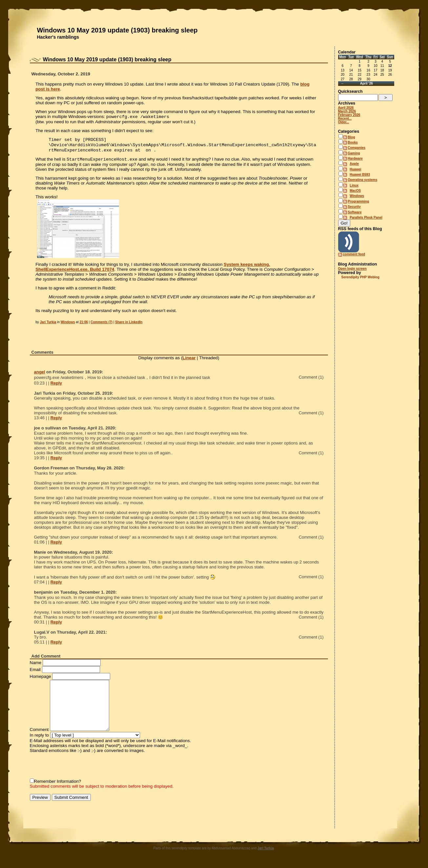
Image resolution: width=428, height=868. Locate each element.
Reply (56, 386)
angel (40, 375)
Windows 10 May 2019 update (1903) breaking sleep (117, 30)
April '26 (367, 83)
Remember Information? (58, 785)
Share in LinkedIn (129, 325)
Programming (358, 201)
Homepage (41, 680)
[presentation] (80, 769)
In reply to (40, 738)
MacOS (355, 191)
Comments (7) (102, 325)
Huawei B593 (360, 175)
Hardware (355, 158)
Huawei (355, 169)
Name (36, 666)
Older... (344, 122)
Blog (351, 137)
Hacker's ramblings (58, 37)
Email (35, 673)
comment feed (354, 254)
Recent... (345, 118)
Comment (39, 733)
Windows (68, 325)
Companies (357, 148)
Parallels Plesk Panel (366, 217)
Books (353, 142)
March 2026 (347, 111)
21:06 (84, 325)
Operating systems (362, 180)
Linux (354, 185)
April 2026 (346, 108)
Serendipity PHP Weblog (360, 277)
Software (355, 212)
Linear (189, 361)
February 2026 (349, 115)
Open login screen (352, 269)
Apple (354, 164)
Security (354, 207)
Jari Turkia (48, 325)
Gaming (354, 153)
